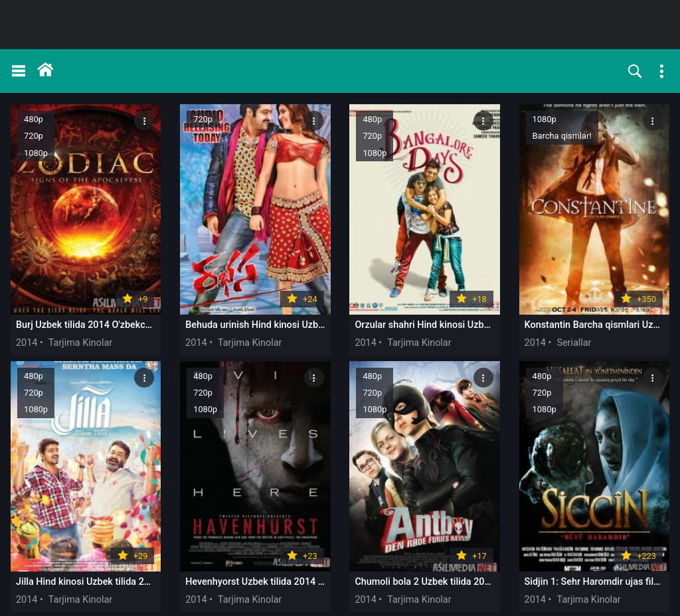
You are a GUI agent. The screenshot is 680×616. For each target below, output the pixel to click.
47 (540, 591)
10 (467, 591)
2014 (27, 312)
